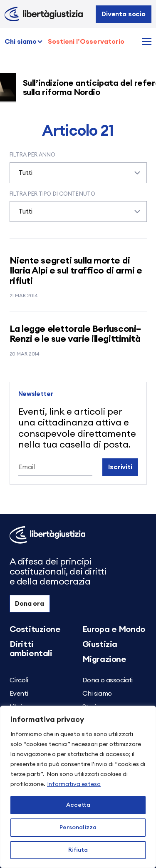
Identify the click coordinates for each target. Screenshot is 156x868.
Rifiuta (78, 850)
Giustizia (100, 644)
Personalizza (78, 828)
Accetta (78, 805)
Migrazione (104, 659)
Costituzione (35, 629)
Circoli (19, 680)
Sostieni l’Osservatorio (86, 42)
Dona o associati (108, 680)
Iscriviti (120, 467)
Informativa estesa (74, 784)
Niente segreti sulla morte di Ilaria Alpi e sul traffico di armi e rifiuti (76, 271)
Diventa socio (124, 14)
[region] (78, 787)
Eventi (19, 694)
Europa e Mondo (114, 629)
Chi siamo (21, 42)
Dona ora (30, 604)
